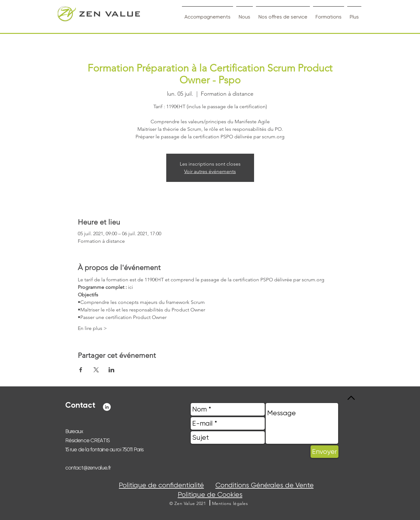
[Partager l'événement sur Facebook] (81, 370)
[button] (230, 503)
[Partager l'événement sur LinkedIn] (112, 370)
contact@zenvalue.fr (88, 468)
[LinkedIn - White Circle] (107, 407)
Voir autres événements (210, 171)
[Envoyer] (324, 452)
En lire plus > (92, 328)
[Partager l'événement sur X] (96, 370)
